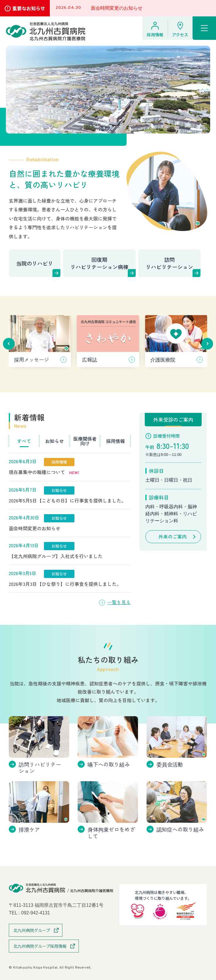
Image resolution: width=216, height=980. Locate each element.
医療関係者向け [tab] (85, 441)
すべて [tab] (24, 441)
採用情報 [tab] (115, 441)
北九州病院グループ (32, 930)
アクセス (180, 35)
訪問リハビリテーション (169, 263)
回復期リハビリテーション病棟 (99, 263)
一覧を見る (119, 602)
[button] (9, 344)
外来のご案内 (173, 537)
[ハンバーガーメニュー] (204, 28)
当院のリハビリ (35, 263)
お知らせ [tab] (55, 441)
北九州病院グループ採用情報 (40, 946)
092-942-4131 (36, 913)
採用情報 (155, 35)
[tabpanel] (70, 523)
